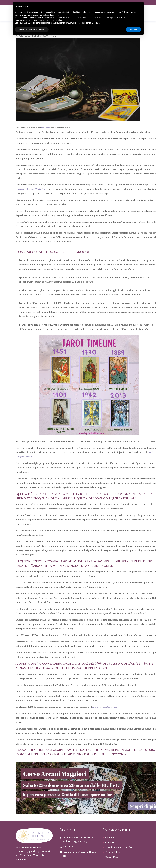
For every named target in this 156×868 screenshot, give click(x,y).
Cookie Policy (112, 857)
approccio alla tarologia (104, 707)
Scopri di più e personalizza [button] (32, 29)
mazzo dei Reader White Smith (32, 189)
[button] (140, 7)
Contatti (109, 842)
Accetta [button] (134, 29)
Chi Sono (110, 838)
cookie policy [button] (53, 15)
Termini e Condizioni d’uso (119, 847)
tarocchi (46, 128)
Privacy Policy (113, 852)
